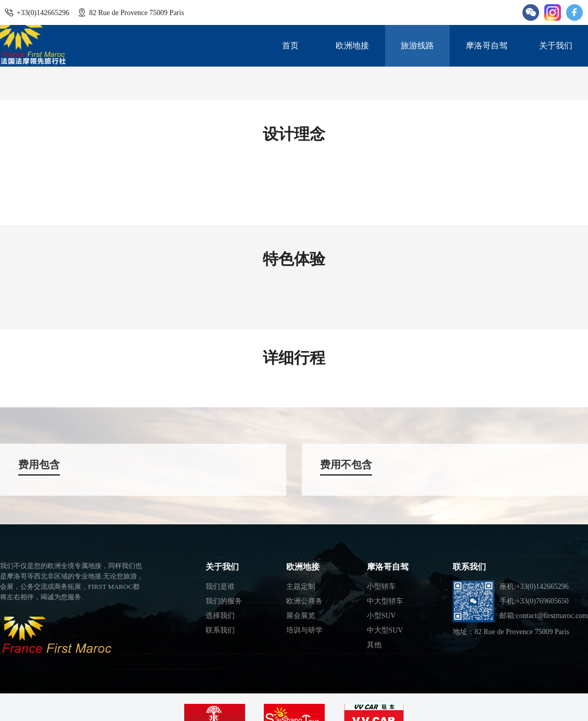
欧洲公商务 (304, 601)
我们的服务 (224, 601)
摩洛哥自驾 (487, 46)
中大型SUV (385, 630)
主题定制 (301, 587)
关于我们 (556, 46)
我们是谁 (220, 587)
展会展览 (301, 616)
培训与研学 (304, 630)
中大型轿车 (385, 601)
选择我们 (220, 616)
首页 (290, 46)
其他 (374, 645)
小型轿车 (381, 587)
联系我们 (220, 630)
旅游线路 (417, 46)
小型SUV (381, 616)
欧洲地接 (352, 46)
